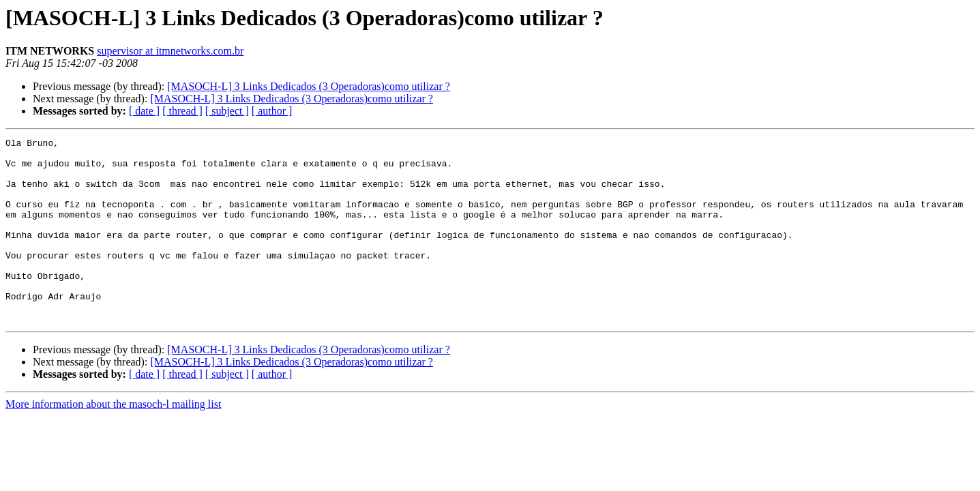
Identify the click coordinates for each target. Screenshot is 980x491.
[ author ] (272, 111)
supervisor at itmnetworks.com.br (170, 51)
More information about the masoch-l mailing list (113, 441)
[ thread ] (182, 111)
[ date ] (144, 111)
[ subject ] (227, 111)
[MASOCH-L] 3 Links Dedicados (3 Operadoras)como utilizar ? (309, 86)
